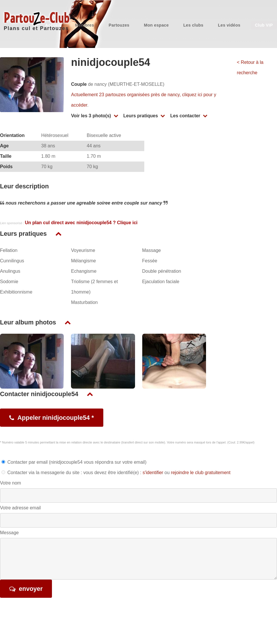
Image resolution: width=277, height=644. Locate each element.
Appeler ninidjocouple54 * (56, 418)
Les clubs (193, 25)
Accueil (53, 25)
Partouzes (119, 25)
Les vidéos (229, 25)
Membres (85, 25)
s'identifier (153, 473)
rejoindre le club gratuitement (201, 473)
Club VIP (264, 25)
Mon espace (156, 25)
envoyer (31, 589)
